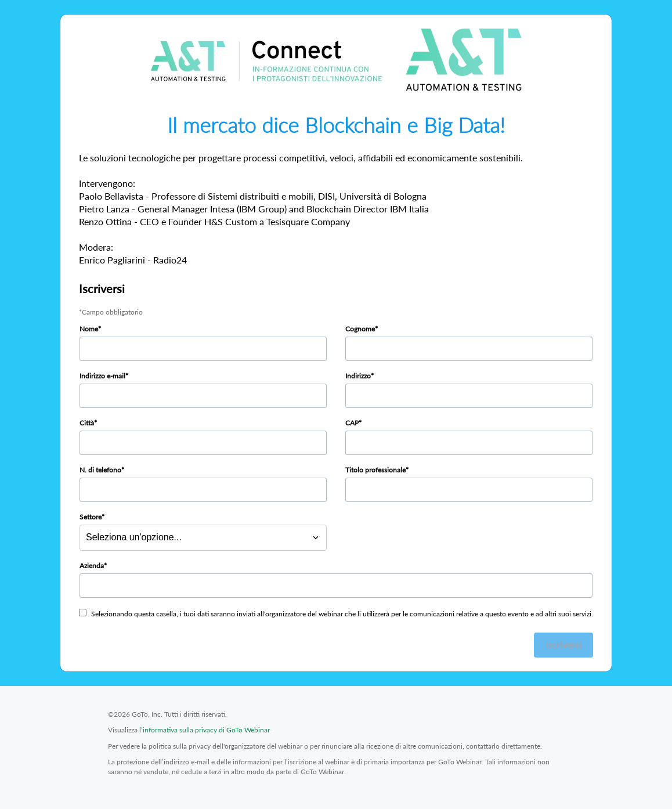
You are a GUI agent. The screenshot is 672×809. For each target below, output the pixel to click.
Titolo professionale (375, 470)
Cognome (360, 329)
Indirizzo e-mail (102, 376)
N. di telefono (100, 470)
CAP (352, 423)
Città (87, 423)
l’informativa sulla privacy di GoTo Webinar (205, 730)
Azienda (92, 566)
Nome (89, 329)
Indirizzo (358, 376)
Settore (91, 517)
